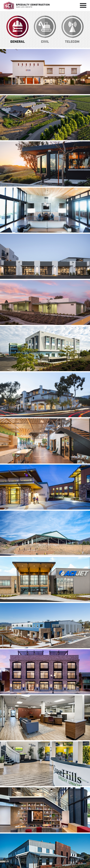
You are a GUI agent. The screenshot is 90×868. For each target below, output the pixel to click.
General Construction (17, 30)
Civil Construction (45, 30)
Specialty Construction (27, 6)
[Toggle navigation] (83, 6)
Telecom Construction (73, 30)
